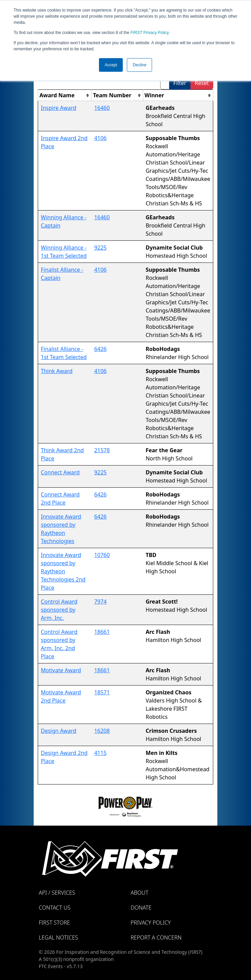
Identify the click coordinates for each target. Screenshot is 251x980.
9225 (101, 248)
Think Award (57, 371)
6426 (101, 349)
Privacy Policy (150, 33)
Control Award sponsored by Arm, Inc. (59, 610)
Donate (141, 908)
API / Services (57, 893)
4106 (101, 138)
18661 (102, 632)
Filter (180, 83)
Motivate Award (61, 670)
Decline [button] (139, 65)
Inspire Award (58, 108)
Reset (202, 83)
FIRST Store (54, 923)
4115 (101, 753)
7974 (101, 602)
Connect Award (60, 472)
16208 (102, 731)
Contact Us (55, 908)
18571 (102, 692)
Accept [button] (111, 65)
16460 (102, 108)
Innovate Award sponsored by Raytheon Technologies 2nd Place (63, 571)
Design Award (58, 731)
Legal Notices (58, 937)
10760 (102, 555)
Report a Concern (156, 937)
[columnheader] (65, 95)
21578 (102, 450)
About (139, 893)
